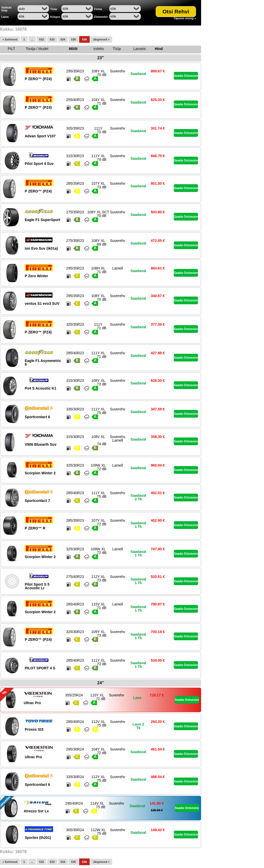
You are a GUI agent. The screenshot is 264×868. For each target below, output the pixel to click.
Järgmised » (101, 39)
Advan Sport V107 (40, 136)
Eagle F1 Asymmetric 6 (43, 363)
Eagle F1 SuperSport (43, 220)
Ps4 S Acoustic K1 (40, 388)
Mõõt (73, 49)
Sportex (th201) (38, 838)
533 (52, 39)
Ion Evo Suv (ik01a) (41, 248)
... (32, 39)
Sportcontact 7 (37, 501)
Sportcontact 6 (37, 417)
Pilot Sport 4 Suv (39, 164)
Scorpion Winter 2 (40, 473)
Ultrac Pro (32, 703)
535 (73, 39)
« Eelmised (10, 39)
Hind (159, 49)
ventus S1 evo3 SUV (42, 304)
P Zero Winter (36, 276)
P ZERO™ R (35, 528)
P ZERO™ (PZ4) (38, 79)
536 (84, 39)
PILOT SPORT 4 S (40, 668)
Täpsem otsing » (185, 18)
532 (42, 39)
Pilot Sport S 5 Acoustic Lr (37, 586)
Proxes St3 (34, 729)
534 (63, 39)
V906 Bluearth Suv (41, 444)
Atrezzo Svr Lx (36, 811)
